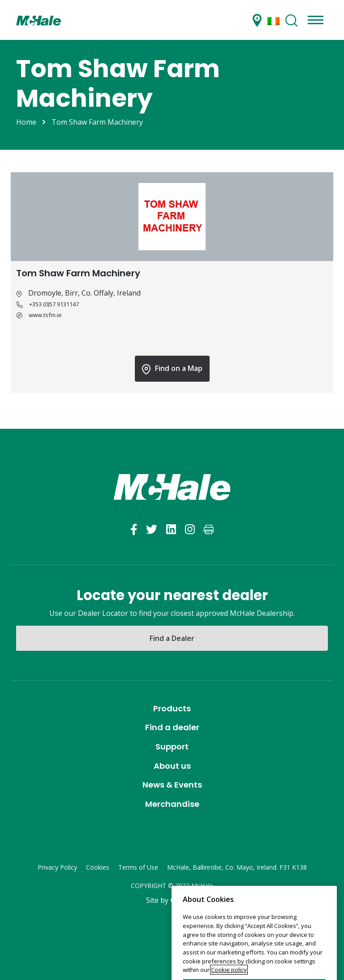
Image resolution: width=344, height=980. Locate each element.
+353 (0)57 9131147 (54, 304)
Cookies (98, 867)
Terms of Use (138, 867)
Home (26, 122)
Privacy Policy (57, 867)
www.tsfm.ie (45, 315)
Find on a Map (172, 369)
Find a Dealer (172, 638)
